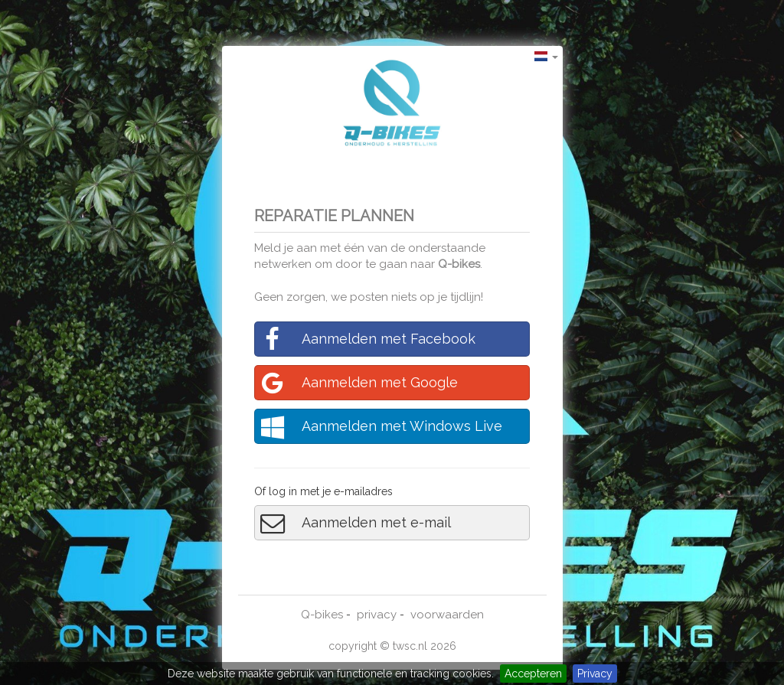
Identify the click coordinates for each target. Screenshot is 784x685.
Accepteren (533, 674)
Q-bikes (459, 264)
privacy (377, 615)
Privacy (595, 674)
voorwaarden (447, 615)
